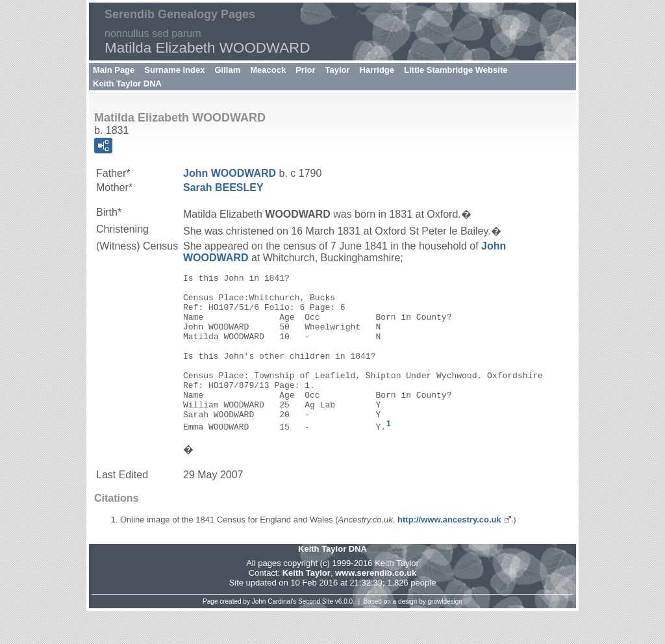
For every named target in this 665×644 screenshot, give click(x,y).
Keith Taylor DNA (127, 84)
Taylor (338, 70)
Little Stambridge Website (456, 70)
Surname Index (174, 70)
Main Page (114, 70)
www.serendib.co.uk (376, 606)
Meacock (268, 70)
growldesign (445, 635)
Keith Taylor (307, 606)
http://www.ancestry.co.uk (449, 553)
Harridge (377, 70)
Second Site (316, 635)
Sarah (223, 187)
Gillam (228, 70)
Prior (305, 70)
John (230, 173)
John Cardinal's (274, 635)
